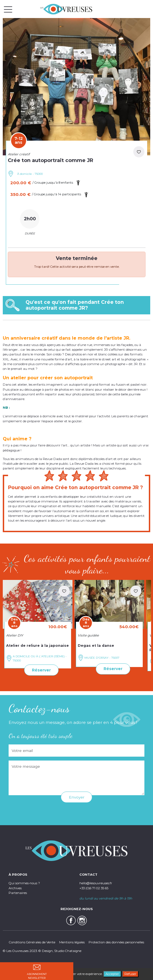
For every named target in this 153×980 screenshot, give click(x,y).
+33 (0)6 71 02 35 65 (94, 888)
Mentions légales (72, 942)
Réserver (41, 670)
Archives (15, 888)
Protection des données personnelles (116, 942)
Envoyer (77, 797)
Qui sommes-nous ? (24, 883)
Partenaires (18, 893)
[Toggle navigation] (8, 9)
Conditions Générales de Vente (32, 942)
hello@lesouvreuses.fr (96, 883)
